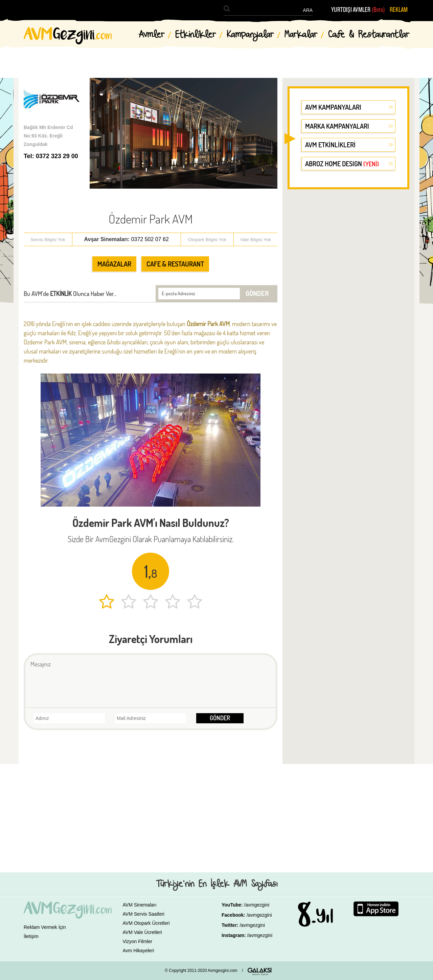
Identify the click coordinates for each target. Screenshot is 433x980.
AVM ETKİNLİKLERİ (330, 145)
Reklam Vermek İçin (45, 927)
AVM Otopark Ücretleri (146, 923)
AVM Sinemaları (140, 905)
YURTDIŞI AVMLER (358, 10)
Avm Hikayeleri (139, 951)
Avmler (152, 35)
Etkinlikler (196, 35)
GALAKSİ (260, 972)
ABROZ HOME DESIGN (342, 164)
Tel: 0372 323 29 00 (51, 156)
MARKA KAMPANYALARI (337, 126)
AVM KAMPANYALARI (333, 107)
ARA (308, 10)
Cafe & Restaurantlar (369, 35)
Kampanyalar (250, 35)
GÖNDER (257, 293)
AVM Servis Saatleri (144, 914)
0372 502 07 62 (150, 239)
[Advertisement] (348, 299)
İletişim (31, 936)
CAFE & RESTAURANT (175, 264)
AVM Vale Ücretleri (142, 932)
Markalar (301, 35)
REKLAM (399, 10)
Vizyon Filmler (138, 941)
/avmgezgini (257, 905)
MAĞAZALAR (114, 264)
